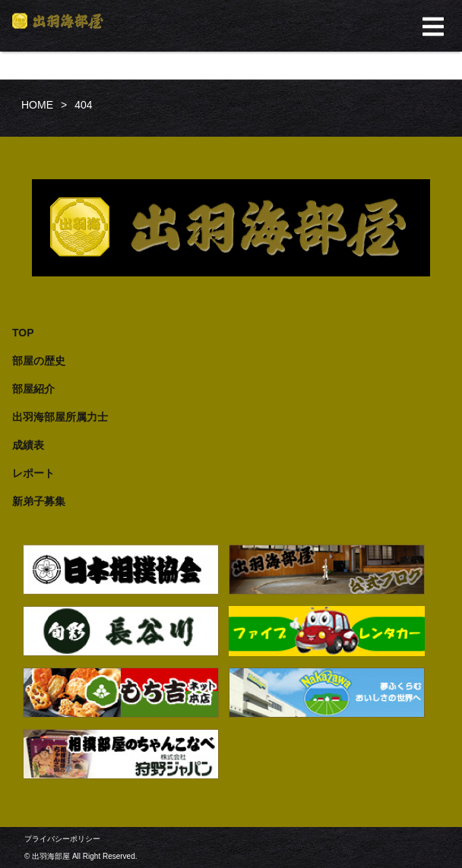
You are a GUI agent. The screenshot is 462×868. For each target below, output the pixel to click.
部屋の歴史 (39, 361)
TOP (23, 333)
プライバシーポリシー (62, 839)
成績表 (28, 445)
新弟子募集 (39, 501)
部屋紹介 (33, 389)
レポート (33, 473)
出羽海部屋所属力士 (60, 417)
